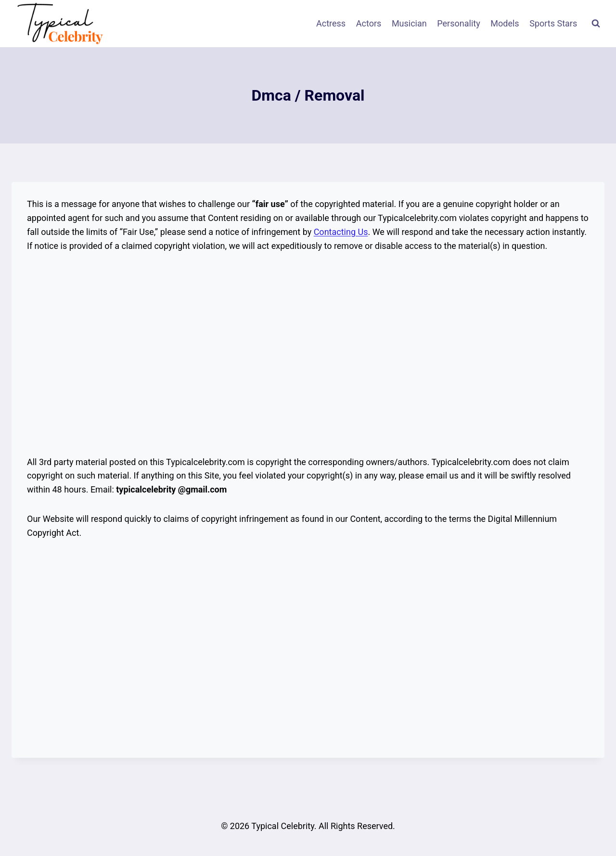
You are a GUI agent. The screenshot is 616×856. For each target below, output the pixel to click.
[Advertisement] (308, 354)
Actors (369, 23)
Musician (409, 23)
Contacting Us (341, 232)
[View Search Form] (596, 24)
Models (505, 23)
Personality (458, 23)
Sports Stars (553, 23)
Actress (331, 23)
